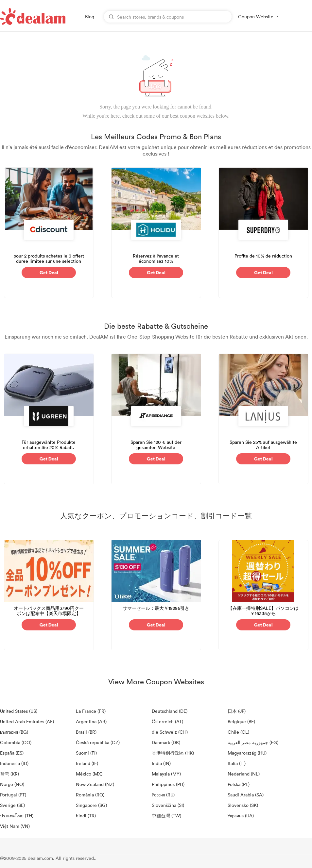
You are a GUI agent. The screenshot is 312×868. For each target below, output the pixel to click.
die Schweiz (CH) (170, 732)
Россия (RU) (163, 795)
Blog (90, 17)
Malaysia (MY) (166, 774)
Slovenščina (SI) (168, 805)
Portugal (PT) (13, 795)
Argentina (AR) (91, 721)
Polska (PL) (239, 784)
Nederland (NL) (244, 774)
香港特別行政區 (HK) (173, 753)
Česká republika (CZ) (98, 742)
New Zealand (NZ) (95, 784)
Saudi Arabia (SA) (246, 795)
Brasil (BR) (86, 732)
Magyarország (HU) (247, 753)
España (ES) (12, 753)
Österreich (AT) (167, 721)
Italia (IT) (237, 763)
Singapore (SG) (91, 805)
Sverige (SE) (12, 805)
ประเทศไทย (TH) (17, 816)
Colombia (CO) (16, 742)
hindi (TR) (86, 816)
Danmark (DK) (166, 742)
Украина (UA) (241, 816)
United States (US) (19, 711)
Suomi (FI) (86, 753)
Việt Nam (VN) (15, 826)
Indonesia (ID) (14, 763)
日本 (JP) (237, 711)
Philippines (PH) (168, 784)
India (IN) (161, 763)
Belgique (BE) (241, 721)
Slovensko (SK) (243, 805)
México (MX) (89, 774)
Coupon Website (256, 17)
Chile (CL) (238, 732)
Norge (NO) (12, 784)
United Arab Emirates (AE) (27, 721)
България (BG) (14, 732)
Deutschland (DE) (170, 711)
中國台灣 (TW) (166, 816)
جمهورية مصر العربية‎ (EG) (253, 742)
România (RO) (90, 795)
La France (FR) (91, 711)
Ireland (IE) (87, 763)
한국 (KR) (9, 774)
